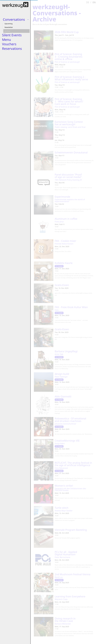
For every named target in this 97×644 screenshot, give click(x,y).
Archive (7, 31)
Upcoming (9, 24)
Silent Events (12, 35)
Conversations (14, 20)
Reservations (12, 49)
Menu (6, 40)
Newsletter (9, 27)
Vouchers (9, 44)
